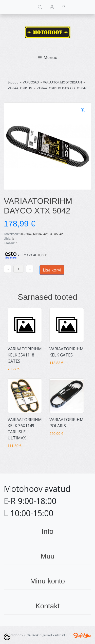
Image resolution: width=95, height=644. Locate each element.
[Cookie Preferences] (7, 637)
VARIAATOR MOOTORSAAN (62, 82)
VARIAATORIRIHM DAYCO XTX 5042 (62, 88)
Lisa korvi (52, 270)
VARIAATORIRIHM (20, 88)
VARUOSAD (31, 82)
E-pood (13, 82)
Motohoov (15, 635)
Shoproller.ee (82, 635)
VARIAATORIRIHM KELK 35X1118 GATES (25, 355)
